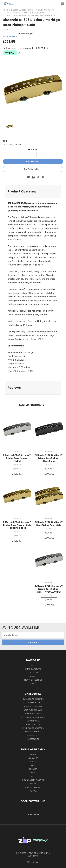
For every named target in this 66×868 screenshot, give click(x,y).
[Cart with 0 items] (56, 4)
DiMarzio (33, 754)
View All (33, 791)
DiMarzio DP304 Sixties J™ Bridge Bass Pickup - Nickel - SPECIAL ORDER (49, 589)
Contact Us (33, 673)
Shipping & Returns (33, 669)
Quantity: (33, 149)
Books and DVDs (33, 724)
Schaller (33, 769)
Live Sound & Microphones (33, 717)
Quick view (17, 469)
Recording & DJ (33, 721)
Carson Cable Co (33, 787)
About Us (33, 665)
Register (38, 680)
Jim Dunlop (33, 758)
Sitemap (33, 684)
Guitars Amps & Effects (33, 703)
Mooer (33, 762)
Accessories (33, 739)
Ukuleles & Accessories (33, 728)
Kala (33, 773)
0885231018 (33, 815)
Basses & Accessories (33, 706)
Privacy (33, 676)
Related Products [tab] (31, 405)
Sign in (27, 680)
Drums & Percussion (33, 714)
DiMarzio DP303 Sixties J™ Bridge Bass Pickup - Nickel (17, 458)
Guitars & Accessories (33, 699)
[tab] (33, 191)
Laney (33, 776)
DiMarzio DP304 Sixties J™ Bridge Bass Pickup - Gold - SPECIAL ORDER (17, 525)
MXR (33, 765)
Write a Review (10, 36)
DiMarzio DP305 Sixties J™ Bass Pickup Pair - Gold (49, 524)
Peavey (33, 784)
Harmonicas (33, 735)
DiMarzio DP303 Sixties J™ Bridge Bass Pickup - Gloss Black (49, 458)
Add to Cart (17, 474)
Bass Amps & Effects (33, 710)
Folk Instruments (33, 732)
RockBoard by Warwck (33, 780)
